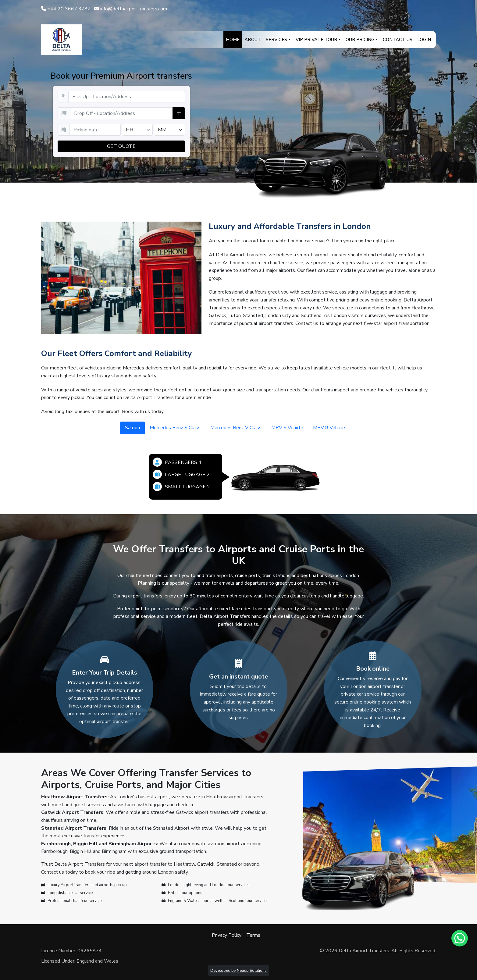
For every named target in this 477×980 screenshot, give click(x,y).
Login (424, 40)
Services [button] (276, 40)
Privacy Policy (227, 935)
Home (233, 40)
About (253, 40)
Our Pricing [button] (360, 40)
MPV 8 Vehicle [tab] (329, 428)
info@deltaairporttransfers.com (131, 9)
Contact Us (398, 40)
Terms (253, 935)
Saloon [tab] (132, 428)
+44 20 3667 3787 (66, 9)
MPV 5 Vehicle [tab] (287, 428)
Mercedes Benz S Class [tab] (175, 428)
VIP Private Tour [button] (316, 40)
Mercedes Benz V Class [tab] (236, 428)
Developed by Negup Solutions (238, 971)
